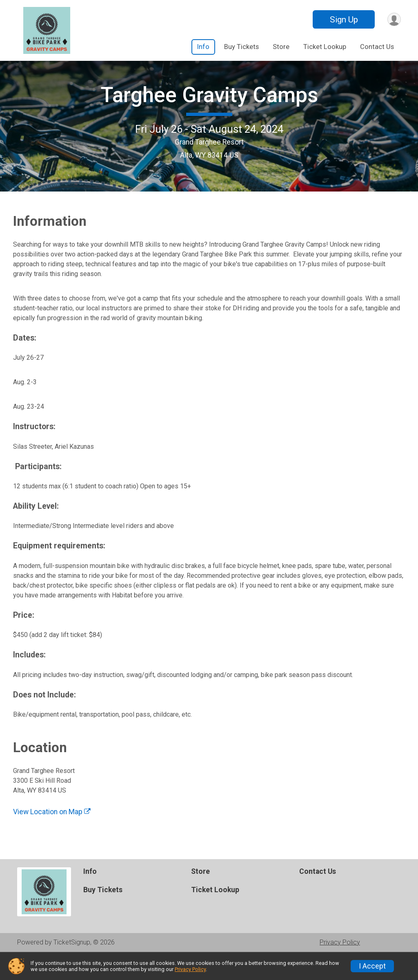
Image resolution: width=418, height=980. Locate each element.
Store (281, 47)
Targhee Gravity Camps (209, 107)
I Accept (372, 966)
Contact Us (377, 47)
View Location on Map (52, 836)
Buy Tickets (241, 47)
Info (203, 47)
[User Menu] (393, 19)
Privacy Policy (190, 969)
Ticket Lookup (325, 47)
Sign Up (342, 20)
